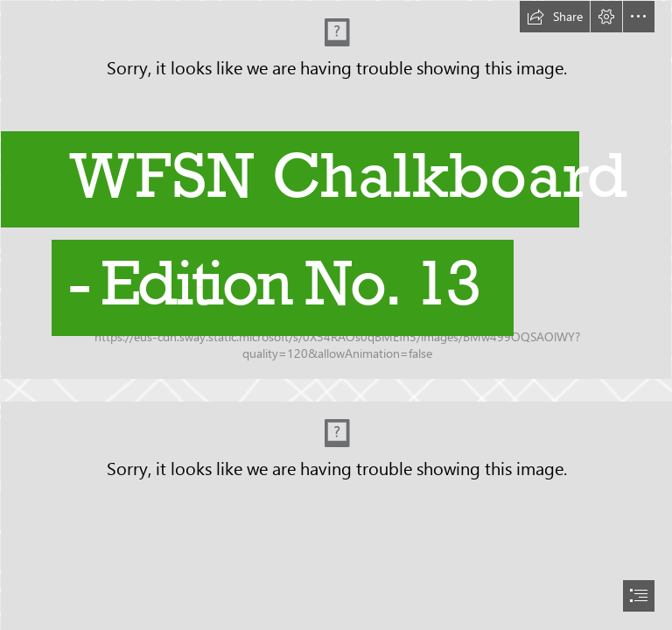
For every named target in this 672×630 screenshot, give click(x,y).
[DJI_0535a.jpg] (336, 196)
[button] (555, 17)
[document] (336, 315)
